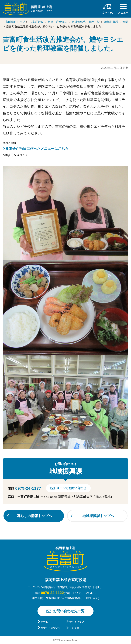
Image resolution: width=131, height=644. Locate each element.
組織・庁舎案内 (58, 22)
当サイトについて (50, 628)
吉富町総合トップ (14, 22)
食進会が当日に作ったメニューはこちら (37, 149)
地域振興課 (111, 22)
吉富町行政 (36, 22)
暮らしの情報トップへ (35, 516)
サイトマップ (77, 622)
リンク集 (74, 628)
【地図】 (97, 587)
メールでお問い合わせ (71, 488)
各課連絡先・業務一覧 (86, 22)
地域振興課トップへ (98, 516)
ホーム (44, 622)
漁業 (125, 22)
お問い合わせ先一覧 (69, 611)
